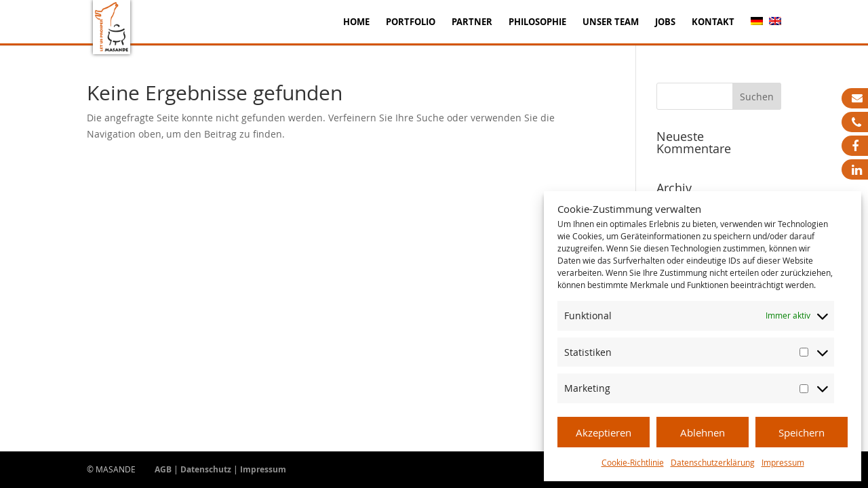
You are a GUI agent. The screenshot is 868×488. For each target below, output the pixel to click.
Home (356, 22)
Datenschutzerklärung (713, 462)
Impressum (783, 462)
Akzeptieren (604, 432)
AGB (163, 469)
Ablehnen (703, 432)
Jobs (665, 22)
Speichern (802, 432)
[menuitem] (757, 30)
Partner (472, 22)
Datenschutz (206, 469)
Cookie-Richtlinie (633, 462)
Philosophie (537, 22)
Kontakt (713, 22)
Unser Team (611, 22)
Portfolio (411, 22)
